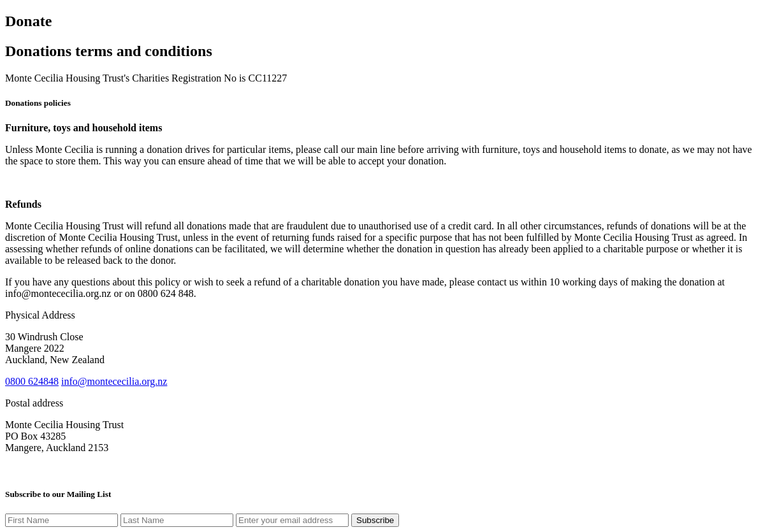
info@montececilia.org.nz (114, 381)
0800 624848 (32, 381)
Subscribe (375, 520)
